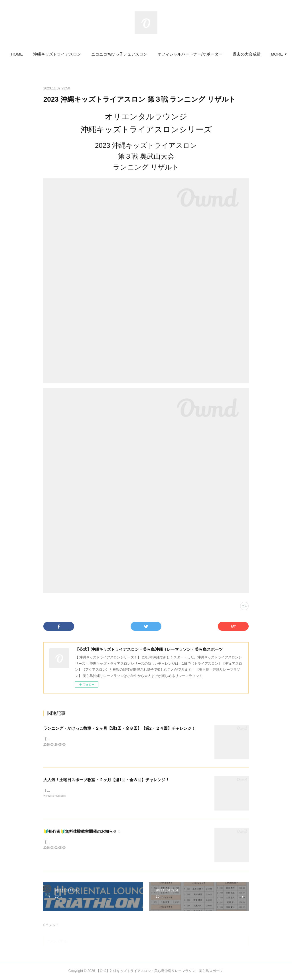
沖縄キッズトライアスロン (75, 54)
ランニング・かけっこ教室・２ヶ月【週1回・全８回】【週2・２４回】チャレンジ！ (119, 728)
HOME (35, 54)
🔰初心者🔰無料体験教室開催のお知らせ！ (82, 831)
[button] (35, 54)
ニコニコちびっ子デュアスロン (137, 54)
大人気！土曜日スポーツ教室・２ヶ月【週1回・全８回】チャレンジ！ (106, 780)
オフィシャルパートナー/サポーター (208, 54)
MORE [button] (257, 54)
